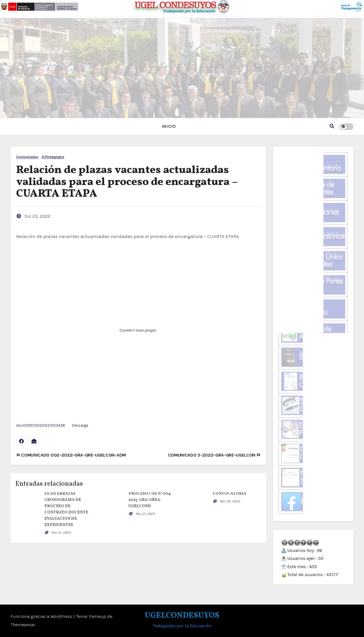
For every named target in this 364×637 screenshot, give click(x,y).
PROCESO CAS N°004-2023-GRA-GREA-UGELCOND (150, 500)
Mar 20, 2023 (230, 501)
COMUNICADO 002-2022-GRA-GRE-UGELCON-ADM (71, 455)
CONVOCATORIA (229, 494)
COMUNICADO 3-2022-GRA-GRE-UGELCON (214, 455)
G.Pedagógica (53, 157)
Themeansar (23, 625)
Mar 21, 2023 (61, 533)
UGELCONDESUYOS (182, 616)
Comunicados (27, 157)
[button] (332, 126)
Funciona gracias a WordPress (42, 616)
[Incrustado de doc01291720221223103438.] (138, 330)
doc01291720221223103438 (41, 425)
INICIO (169, 126)
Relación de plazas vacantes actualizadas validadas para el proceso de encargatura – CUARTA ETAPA (127, 182)
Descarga (80, 425)
